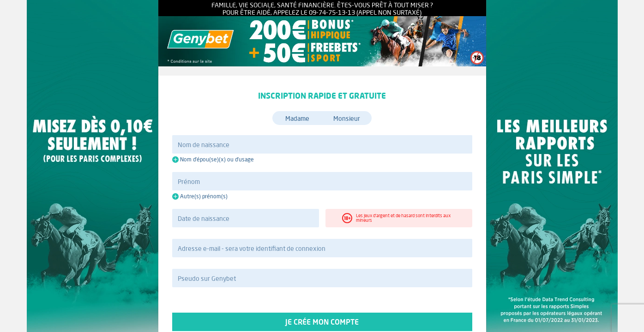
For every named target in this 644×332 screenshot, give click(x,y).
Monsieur (347, 119)
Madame (297, 119)
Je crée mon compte (322, 322)
